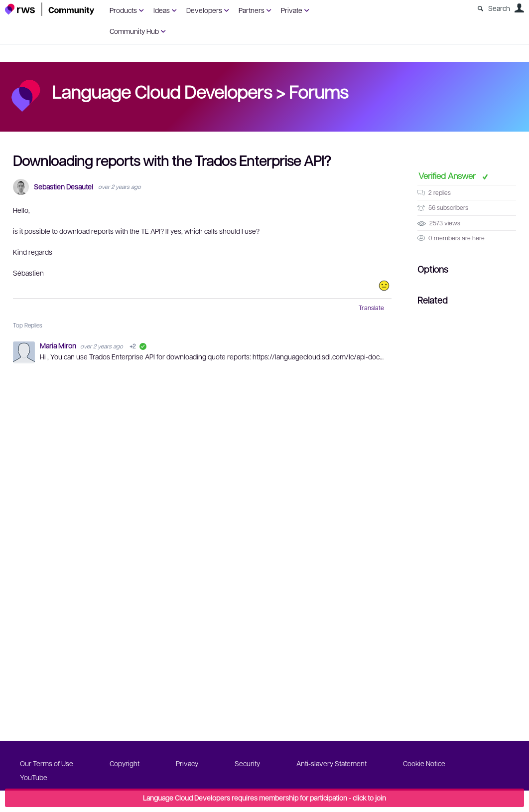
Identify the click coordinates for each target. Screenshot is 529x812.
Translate (371, 308)
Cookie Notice (424, 763)
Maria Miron (59, 345)
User (519, 8)
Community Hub (134, 31)
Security (247, 763)
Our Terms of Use (47, 763)
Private (292, 10)
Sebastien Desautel (64, 187)
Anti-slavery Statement (331, 763)
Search (499, 8)
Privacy (187, 763)
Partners (252, 10)
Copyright (125, 763)
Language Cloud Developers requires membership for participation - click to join (264, 798)
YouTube (34, 777)
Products (123, 10)
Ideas (162, 10)
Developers (204, 10)
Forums (319, 91)
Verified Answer (448, 175)
